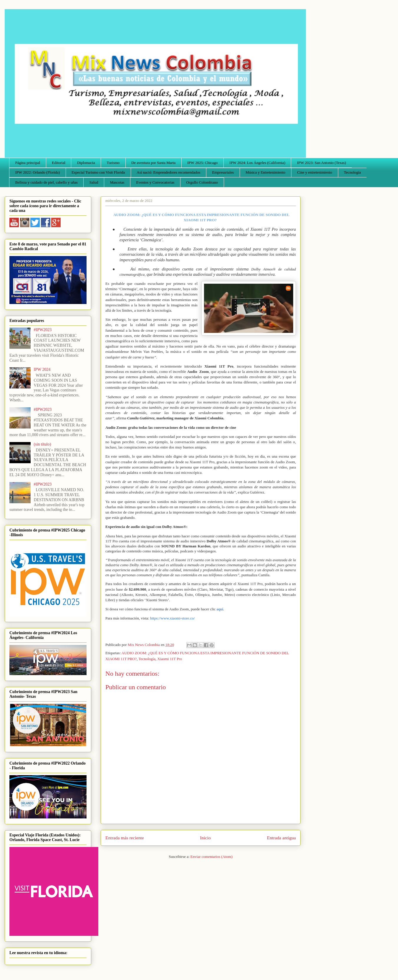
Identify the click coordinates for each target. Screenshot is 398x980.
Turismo (113, 163)
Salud (94, 182)
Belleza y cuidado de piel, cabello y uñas (47, 182)
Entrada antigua (281, 838)
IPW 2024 (42, 369)
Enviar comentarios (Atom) (212, 857)
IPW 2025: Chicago (202, 163)
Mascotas (117, 182)
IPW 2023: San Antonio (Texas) (321, 163)
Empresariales (223, 172)
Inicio (205, 838)
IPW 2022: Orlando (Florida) (38, 172)
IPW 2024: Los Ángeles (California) (257, 163)
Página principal (28, 163)
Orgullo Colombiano (202, 182)
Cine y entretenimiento (315, 172)
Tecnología (352, 172)
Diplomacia (86, 163)
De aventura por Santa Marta (153, 163)
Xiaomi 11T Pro (170, 659)
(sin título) (43, 444)
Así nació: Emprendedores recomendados (168, 172)
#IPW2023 (43, 330)
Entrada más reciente (125, 838)
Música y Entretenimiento (265, 172)
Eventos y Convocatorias (155, 182)
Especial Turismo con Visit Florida (98, 172)
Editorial (59, 163)
